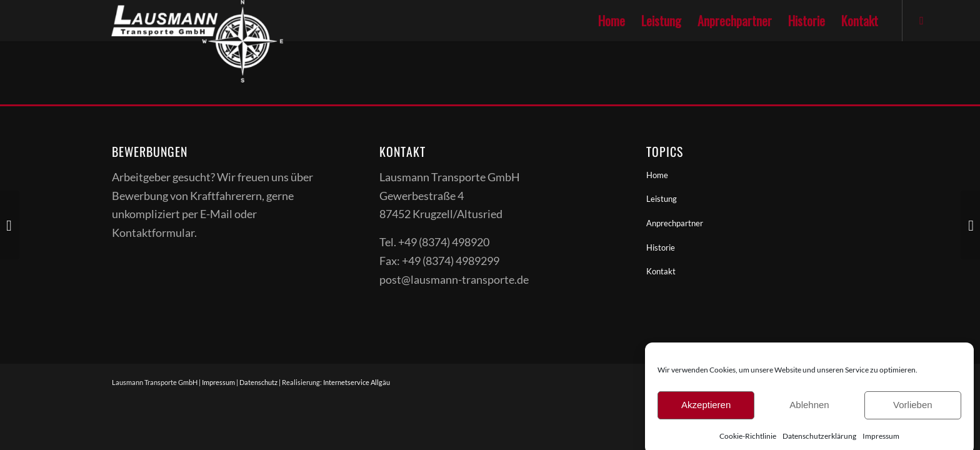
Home (657, 175)
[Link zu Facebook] (922, 20)
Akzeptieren (706, 415)
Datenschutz (258, 382)
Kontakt (661, 271)
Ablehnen (809, 415)
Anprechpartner (675, 223)
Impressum (218, 382)
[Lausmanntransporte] (166, 21)
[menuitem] (612, 21)
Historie (661, 247)
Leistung (662, 199)
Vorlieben (913, 415)
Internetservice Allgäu (357, 382)
